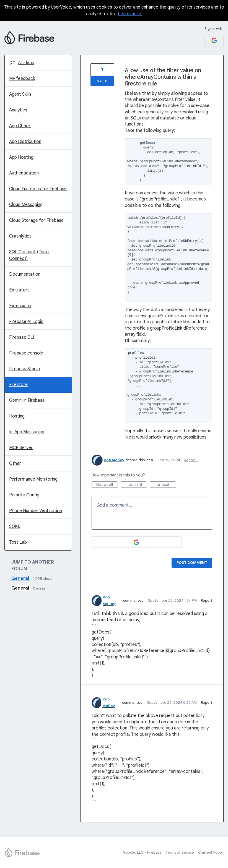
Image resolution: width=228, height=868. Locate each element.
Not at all (107, 485)
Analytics (18, 110)
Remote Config (24, 495)
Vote (102, 81)
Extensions (20, 306)
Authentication (24, 173)
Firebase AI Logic (26, 322)
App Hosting (21, 157)
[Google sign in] (214, 41)
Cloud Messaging (26, 205)
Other (15, 463)
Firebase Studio (25, 369)
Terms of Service (180, 852)
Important (136, 485)
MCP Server (21, 448)
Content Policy (211, 852)
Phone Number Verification (36, 511)
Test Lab (18, 542)
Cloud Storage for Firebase (36, 220)
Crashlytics (20, 236)
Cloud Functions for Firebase (38, 189)
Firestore (18, 385)
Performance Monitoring (33, 479)
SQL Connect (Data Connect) (29, 255)
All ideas (26, 63)
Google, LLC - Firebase (142, 852)
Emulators (19, 290)
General (21, 578)
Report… (191, 460)
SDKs (15, 526)
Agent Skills (20, 94)
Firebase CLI (22, 337)
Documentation (25, 274)
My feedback (22, 79)
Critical (166, 485)
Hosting (17, 416)
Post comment (192, 563)
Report (207, 600)
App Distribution (25, 142)
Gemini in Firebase (27, 400)
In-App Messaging (27, 432)
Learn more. (130, 14)
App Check (20, 126)
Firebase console (26, 353)
